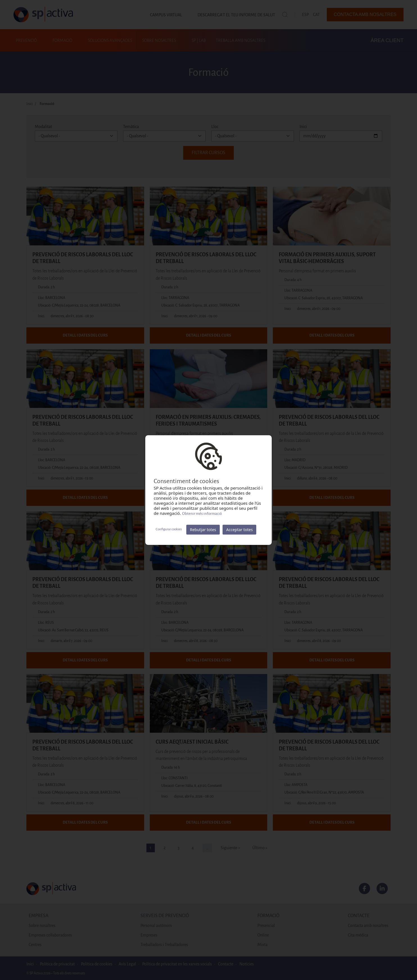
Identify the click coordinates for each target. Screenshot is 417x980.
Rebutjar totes (203, 530)
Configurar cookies (169, 529)
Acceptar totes (239, 530)
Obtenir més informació (202, 514)
